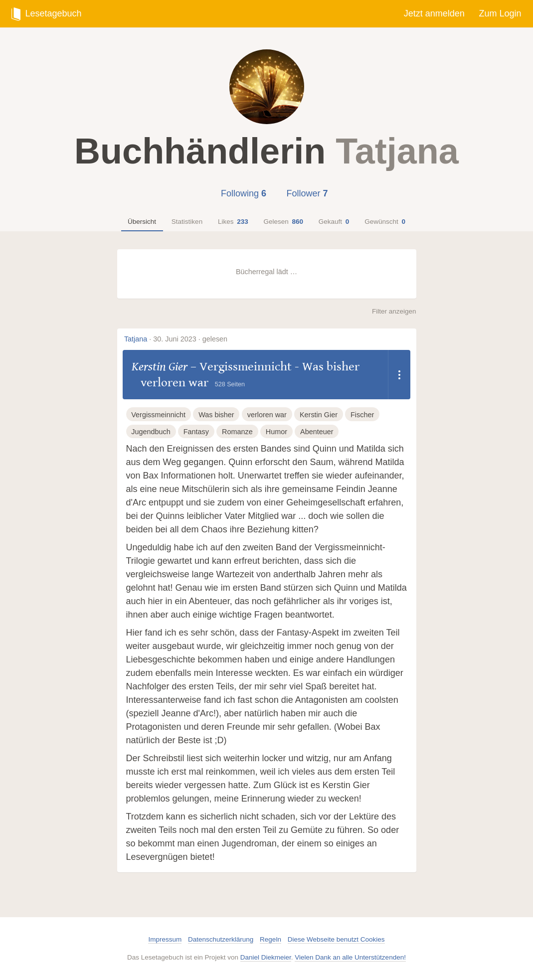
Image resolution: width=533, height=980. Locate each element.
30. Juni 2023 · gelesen (190, 339)
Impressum (165, 939)
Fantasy (196, 432)
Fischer (362, 415)
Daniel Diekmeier (266, 957)
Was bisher (216, 415)
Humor (276, 432)
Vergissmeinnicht (158, 415)
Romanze (237, 432)
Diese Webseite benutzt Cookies (336, 939)
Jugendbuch (151, 432)
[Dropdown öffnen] (399, 375)
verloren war (267, 415)
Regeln (270, 939)
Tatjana (136, 339)
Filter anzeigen (394, 311)
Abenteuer (317, 432)
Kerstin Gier (160, 367)
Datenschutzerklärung (221, 939)
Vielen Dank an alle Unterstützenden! (350, 957)
